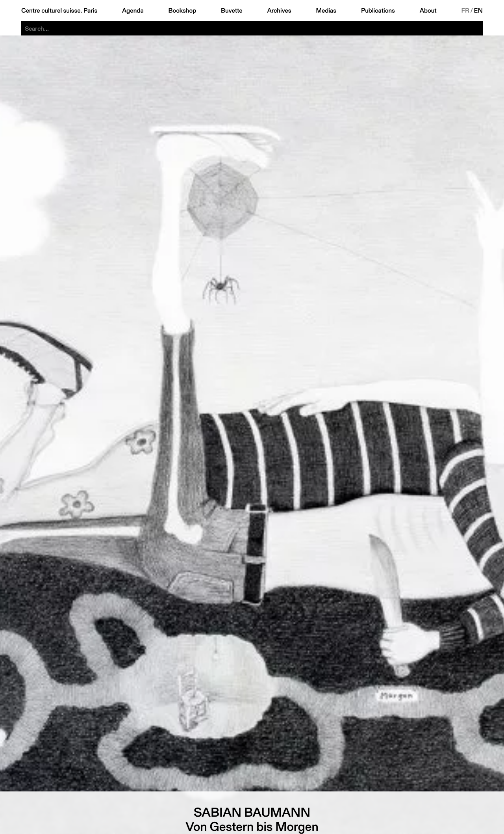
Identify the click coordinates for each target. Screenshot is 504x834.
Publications (378, 11)
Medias (326, 11)
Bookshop (182, 11)
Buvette (232, 11)
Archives (279, 11)
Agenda (133, 11)
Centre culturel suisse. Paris (59, 11)
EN (478, 11)
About (428, 11)
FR (465, 11)
